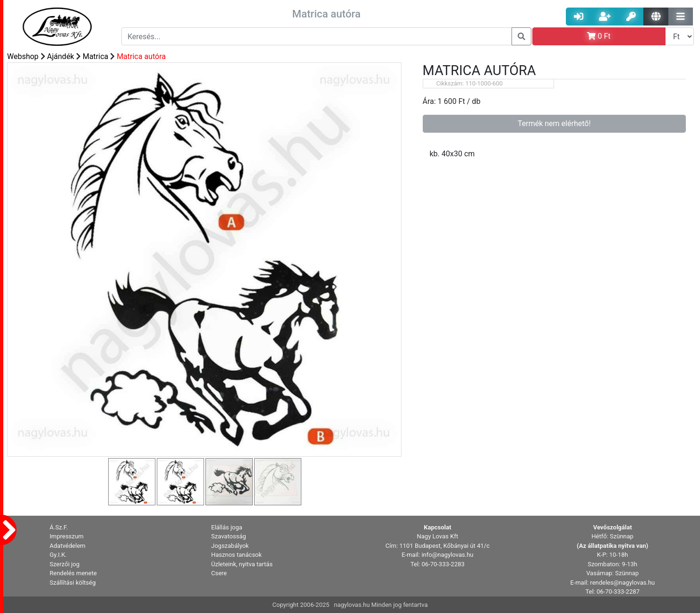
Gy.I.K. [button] (58, 555)
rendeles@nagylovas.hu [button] (622, 583)
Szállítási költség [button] (73, 583)
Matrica (95, 56)
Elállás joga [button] (227, 527)
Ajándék (61, 56)
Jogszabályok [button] (230, 546)
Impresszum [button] (67, 536)
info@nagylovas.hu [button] (447, 555)
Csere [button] (219, 573)
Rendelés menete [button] (73, 573)
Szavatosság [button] (229, 536)
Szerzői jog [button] (64, 564)
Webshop (23, 56)
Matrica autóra (141, 56)
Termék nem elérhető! (554, 123)
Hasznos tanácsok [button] (236, 555)
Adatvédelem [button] (68, 546)
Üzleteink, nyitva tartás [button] (242, 564)
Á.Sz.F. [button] (59, 527)
